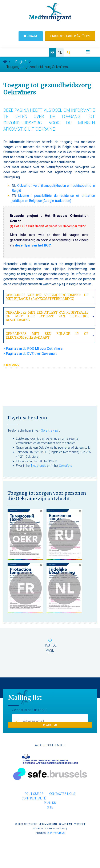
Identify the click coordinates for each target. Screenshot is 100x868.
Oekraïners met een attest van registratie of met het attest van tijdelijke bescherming (47, 316)
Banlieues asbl (56, 828)
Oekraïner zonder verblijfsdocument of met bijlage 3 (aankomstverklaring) (47, 297)
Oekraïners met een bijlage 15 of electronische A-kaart (47, 336)
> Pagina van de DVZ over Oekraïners (30, 354)
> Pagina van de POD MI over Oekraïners (33, 349)
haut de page (50, 646)
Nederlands (39, 466)
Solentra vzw (50, 431)
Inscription (50, 725)
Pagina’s (21, 62)
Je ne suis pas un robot (29, 710)
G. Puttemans (56, 833)
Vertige (79, 824)
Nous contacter (70, 36)
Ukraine (31, 36)
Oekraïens (65, 466)
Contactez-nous (62, 794)
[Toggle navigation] (88, 52)
